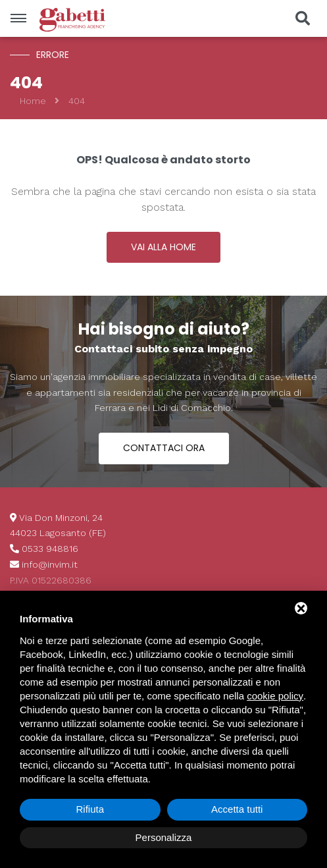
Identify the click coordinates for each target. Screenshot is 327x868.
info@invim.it (50, 564)
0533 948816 (50, 549)
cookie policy (275, 696)
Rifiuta (90, 809)
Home (33, 101)
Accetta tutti (237, 809)
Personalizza (164, 837)
